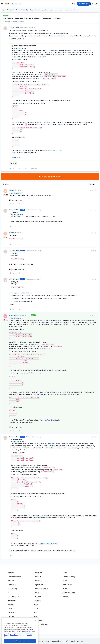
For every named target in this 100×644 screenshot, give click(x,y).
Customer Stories (69, 593)
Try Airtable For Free (41, 625)
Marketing (39, 581)
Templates (11, 621)
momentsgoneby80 (15, 315)
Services (11, 609)
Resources (11, 601)
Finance (38, 597)
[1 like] (16, 200)
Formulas (33, 10)
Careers (37, 609)
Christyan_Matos (14, 27)
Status (37, 617)
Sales (37, 593)
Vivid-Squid (12, 190)
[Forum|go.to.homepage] (14, 4)
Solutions (39, 573)
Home (3, 10)
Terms (48, 641)
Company (37, 601)
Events (65, 581)
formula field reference (52, 150)
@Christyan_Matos (20, 48)
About (36, 605)
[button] (2, 4)
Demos (65, 589)
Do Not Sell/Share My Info (60, 641)
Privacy (40, 641)
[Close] (36, 629)
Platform (11, 573)
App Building (12, 589)
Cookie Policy (28, 638)
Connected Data (13, 597)
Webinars (66, 597)
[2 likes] (16, 269)
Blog (36, 613)
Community (11, 10)
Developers (12, 613)
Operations (39, 585)
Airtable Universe (14, 625)
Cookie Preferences (77, 641)
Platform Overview (14, 577)
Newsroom (38, 621)
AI (9, 593)
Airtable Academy (69, 577)
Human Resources (42, 589)
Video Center (67, 585)
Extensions (12, 585)
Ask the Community (22, 10)
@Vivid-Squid (51, 50)
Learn (65, 573)
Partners (11, 605)
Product (38, 577)
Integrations (12, 581)
